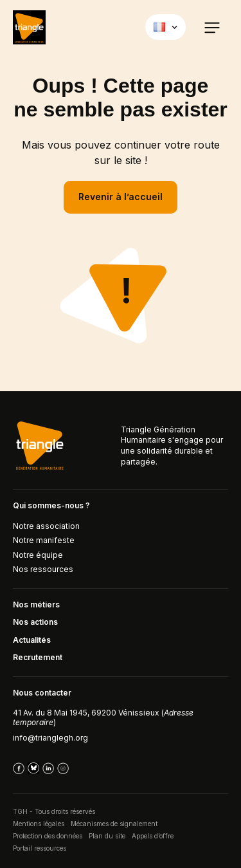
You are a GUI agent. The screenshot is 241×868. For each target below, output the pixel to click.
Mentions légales (39, 824)
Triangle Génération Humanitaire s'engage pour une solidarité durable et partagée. (172, 446)
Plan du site (107, 836)
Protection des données (48, 836)
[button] (212, 27)
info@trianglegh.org (50, 738)
